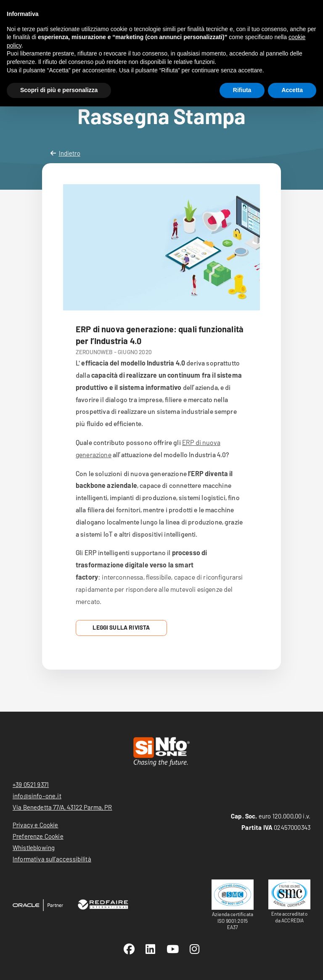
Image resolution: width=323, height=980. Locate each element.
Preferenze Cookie (38, 836)
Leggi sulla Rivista (121, 627)
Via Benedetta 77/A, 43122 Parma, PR (62, 807)
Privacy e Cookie (36, 825)
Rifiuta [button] (242, 90)
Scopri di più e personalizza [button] (59, 90)
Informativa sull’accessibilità (52, 859)
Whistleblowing (34, 848)
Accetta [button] (292, 90)
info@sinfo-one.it (37, 796)
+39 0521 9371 (31, 784)
